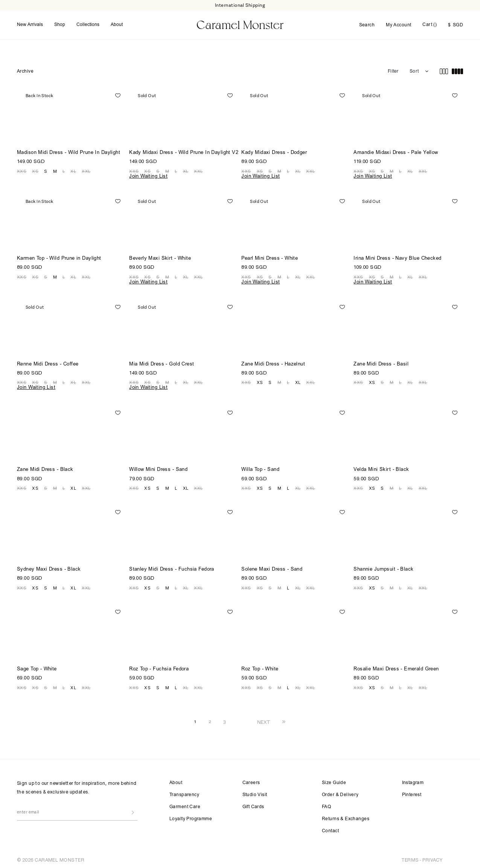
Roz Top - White (260, 667)
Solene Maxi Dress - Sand (272, 567)
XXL (86, 169)
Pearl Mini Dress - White (270, 257)
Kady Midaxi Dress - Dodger (274, 151)
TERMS (410, 858)
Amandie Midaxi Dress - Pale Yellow (396, 151)
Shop (60, 24)
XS (35, 169)
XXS (22, 169)
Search (367, 24)
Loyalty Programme (191, 817)
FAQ (326, 805)
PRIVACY (432, 858)
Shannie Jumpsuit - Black (383, 567)
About (117, 24)
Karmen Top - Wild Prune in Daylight (59, 257)
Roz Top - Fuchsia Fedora (159, 667)
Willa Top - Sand (260, 468)
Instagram (413, 781)
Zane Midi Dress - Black (45, 468)
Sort (414, 69)
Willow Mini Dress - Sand (158, 468)
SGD (456, 24)
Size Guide (334, 781)
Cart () (430, 24)
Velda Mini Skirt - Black (381, 468)
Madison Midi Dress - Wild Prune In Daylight (69, 151)
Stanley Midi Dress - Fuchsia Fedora (172, 567)
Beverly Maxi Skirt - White (160, 257)
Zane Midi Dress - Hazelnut (273, 362)
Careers (251, 781)
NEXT (264, 720)
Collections (88, 24)
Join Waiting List (148, 174)
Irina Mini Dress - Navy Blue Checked (397, 257)
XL (73, 169)
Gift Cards (253, 805)
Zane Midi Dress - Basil (381, 362)
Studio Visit (255, 793)
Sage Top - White (37, 667)
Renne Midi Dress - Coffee (48, 362)
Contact (330, 829)
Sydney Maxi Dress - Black (49, 567)
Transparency (184, 793)
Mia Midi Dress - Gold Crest (162, 362)
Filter (393, 69)
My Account (398, 24)
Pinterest (412, 793)
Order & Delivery (340, 793)
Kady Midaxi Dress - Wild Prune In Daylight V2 (184, 151)
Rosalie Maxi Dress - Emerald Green (396, 667)
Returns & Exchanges (346, 817)
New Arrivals (30, 24)
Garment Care (185, 805)
